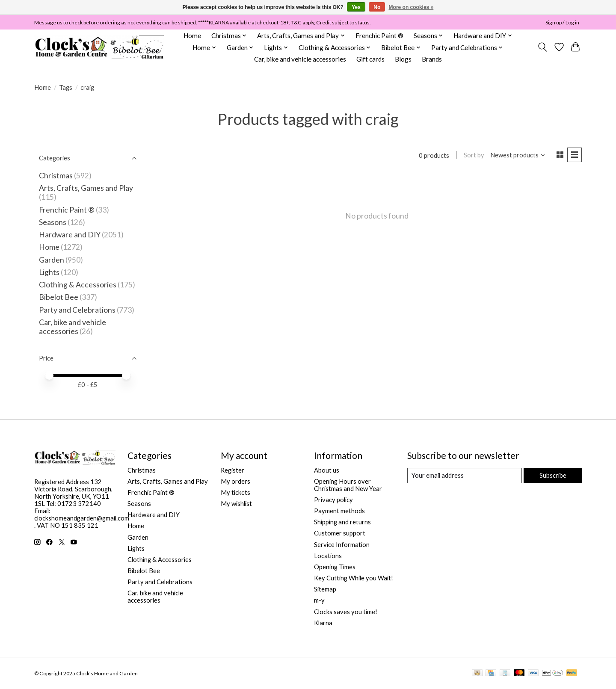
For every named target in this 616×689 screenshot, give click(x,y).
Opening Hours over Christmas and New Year (348, 485)
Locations (328, 556)
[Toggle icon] (543, 47)
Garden (52, 260)
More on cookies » (411, 7)
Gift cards (370, 59)
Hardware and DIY (70, 235)
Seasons (53, 222)
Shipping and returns (342, 522)
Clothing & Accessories (78, 285)
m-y (319, 600)
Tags (66, 87)
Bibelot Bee (59, 297)
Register (232, 470)
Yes (356, 7)
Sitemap (325, 589)
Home (192, 35)
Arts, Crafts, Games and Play (86, 188)
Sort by (474, 155)
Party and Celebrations (77, 310)
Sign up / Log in (562, 22)
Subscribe (552, 475)
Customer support (340, 533)
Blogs (403, 59)
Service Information (342, 545)
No (377, 7)
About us (327, 470)
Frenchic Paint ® (379, 35)
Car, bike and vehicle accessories (300, 59)
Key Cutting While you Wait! (354, 578)
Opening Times (335, 567)
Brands (432, 59)
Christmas (56, 176)
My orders (235, 481)
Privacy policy (333, 500)
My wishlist (236, 504)
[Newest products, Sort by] (518, 155)
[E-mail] (464, 476)
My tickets (235, 492)
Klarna (323, 623)
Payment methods (339, 511)
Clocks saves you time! (346, 612)
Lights (49, 272)
